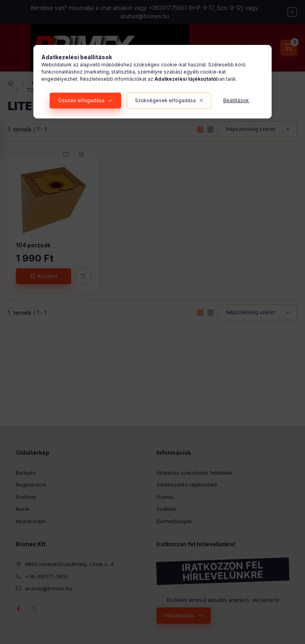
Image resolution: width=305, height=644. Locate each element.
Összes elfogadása (81, 100)
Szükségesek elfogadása (165, 100)
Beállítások (236, 100)
